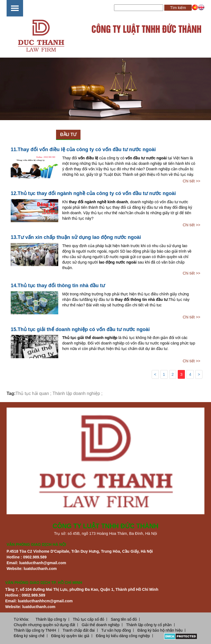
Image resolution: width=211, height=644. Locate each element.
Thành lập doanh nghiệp (76, 393)
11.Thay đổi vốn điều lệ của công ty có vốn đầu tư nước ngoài (83, 149)
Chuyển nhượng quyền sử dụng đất (44, 625)
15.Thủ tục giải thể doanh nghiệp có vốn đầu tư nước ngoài (80, 329)
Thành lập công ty (51, 619)
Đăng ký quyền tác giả (70, 636)
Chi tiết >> (191, 181)
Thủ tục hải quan (32, 393)
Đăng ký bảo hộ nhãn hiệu (160, 630)
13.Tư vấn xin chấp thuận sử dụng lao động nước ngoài (76, 237)
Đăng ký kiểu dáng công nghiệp (123, 636)
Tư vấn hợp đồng (116, 630)
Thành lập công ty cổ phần (149, 625)
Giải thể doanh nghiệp (101, 625)
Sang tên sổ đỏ (124, 619)
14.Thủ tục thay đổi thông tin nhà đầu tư (58, 286)
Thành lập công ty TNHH (35, 630)
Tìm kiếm (178, 8)
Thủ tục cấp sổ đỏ (88, 619)
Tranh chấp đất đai (79, 630)
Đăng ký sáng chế (29, 636)
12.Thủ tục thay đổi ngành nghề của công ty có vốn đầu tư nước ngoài (93, 193)
